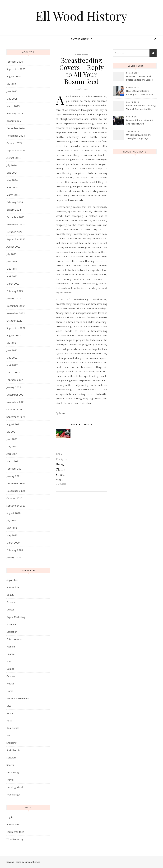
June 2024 (12, 173)
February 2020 (15, 550)
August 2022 (14, 335)
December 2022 (16, 306)
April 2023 (12, 276)
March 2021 (13, 461)
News (10, 713)
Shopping (12, 743)
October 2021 (14, 409)
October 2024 (14, 143)
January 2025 (14, 121)
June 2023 (12, 261)
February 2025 (15, 113)
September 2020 (16, 506)
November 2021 (16, 402)
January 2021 (14, 476)
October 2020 (14, 498)
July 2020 (12, 520)
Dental (10, 609)
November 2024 (16, 136)
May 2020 (12, 535)
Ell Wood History (81, 16)
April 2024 (12, 187)
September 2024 (16, 150)
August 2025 (14, 76)
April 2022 (12, 365)
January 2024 (14, 210)
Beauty (10, 595)
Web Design (13, 794)
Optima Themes (32, 862)
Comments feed (15, 832)
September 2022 (16, 328)
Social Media (13, 750)
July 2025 (12, 84)
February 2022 (15, 380)
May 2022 (12, 358)
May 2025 (12, 99)
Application (12, 580)
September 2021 (16, 417)
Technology (13, 772)
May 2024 (12, 180)
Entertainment (82, 39)
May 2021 (12, 446)
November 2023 (16, 224)
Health (10, 683)
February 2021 (15, 469)
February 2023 (15, 291)
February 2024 (15, 202)
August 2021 (14, 424)
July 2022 (12, 343)
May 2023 (12, 269)
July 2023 (12, 254)
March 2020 (13, 543)
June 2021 (12, 439)
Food (9, 661)
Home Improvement (18, 698)
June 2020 (12, 528)
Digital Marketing (16, 617)
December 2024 (16, 128)
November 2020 (16, 491)
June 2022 (12, 350)
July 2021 (12, 432)
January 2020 (14, 557)
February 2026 (15, 62)
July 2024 (12, 165)
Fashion (11, 646)
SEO (9, 735)
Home (10, 691)
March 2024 (13, 195)
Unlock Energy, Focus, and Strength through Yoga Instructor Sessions (139, 137)
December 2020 (16, 483)
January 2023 (14, 298)
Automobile (13, 587)
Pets (9, 720)
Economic (12, 624)
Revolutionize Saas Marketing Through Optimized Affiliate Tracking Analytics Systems (141, 108)
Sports (10, 765)
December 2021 (16, 395)
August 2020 (14, 513)
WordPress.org (15, 839)
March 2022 (13, 372)
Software (12, 757)
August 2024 (14, 158)
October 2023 (14, 232)
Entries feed (13, 824)
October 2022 (14, 321)
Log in (10, 817)
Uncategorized (15, 787)
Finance (11, 654)
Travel (10, 780)
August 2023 (14, 247)
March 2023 (13, 284)
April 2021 (12, 454)
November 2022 (16, 313)
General (11, 676)
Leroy (62, 413)
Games (10, 669)
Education (12, 632)
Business (11, 602)
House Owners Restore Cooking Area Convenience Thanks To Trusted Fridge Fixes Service (140, 93)
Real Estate (13, 728)
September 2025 (16, 69)
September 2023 (16, 239)
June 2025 (12, 91)
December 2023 (16, 217)
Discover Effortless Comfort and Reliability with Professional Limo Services (140, 122)
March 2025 (13, 106)
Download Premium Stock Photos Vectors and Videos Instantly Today (140, 78)
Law (9, 706)
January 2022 (14, 387)
